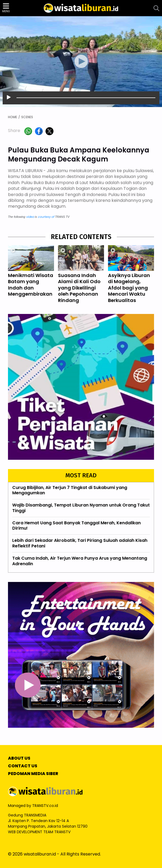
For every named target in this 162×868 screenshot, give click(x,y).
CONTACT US (23, 766)
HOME (13, 117)
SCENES (27, 117)
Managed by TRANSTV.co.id (33, 806)
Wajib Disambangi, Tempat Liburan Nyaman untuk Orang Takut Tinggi (81, 508)
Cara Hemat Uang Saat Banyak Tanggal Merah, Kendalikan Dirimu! (76, 526)
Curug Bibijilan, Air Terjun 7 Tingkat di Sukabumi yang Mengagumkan (70, 491)
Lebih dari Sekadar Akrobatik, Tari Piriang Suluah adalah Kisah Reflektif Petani (80, 543)
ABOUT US (19, 758)
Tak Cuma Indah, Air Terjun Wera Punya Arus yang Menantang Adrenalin (80, 561)
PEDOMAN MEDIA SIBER (33, 774)
